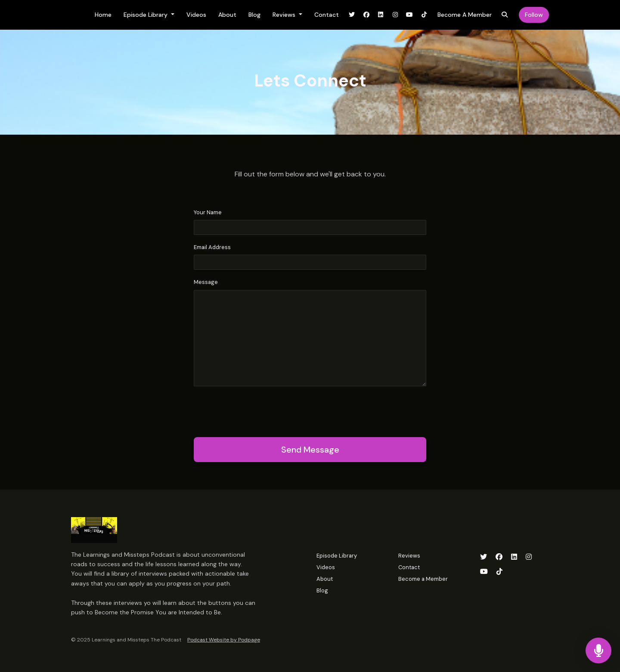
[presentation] (259, 410)
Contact (327, 15)
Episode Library (146, 15)
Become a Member (465, 15)
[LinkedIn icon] (514, 557)
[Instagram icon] (529, 557)
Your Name (208, 212)
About (227, 15)
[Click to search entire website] (505, 15)
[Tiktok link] (424, 15)
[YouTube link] (410, 15)
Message (206, 282)
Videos (196, 15)
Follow (534, 15)
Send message (310, 450)
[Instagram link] (395, 15)
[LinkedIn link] (381, 15)
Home (103, 15)
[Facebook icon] (499, 557)
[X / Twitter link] (352, 15)
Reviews (285, 15)
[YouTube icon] (484, 572)
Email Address (212, 247)
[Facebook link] (366, 15)
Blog (254, 15)
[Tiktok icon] (499, 572)
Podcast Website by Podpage (224, 640)
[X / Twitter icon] (484, 557)
